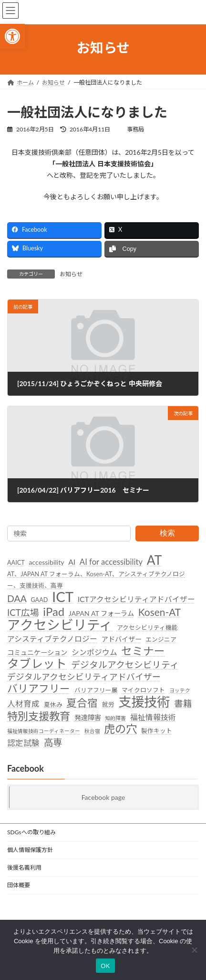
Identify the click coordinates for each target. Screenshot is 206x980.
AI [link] (72, 562)
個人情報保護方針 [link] (30, 850)
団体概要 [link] (19, 885)
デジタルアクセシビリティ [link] (125, 665)
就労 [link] (108, 704)
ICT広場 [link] (23, 613)
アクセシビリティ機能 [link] (147, 627)
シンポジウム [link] (94, 652)
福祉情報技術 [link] (153, 717)
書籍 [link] (183, 703)
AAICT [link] (16, 562)
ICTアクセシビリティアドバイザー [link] (136, 599)
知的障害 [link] (115, 717)
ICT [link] (63, 597)
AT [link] (154, 560)
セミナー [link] (143, 651)
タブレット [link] (37, 664)
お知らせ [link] (71, 274)
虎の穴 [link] (120, 729)
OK (105, 966)
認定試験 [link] (23, 743)
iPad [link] (54, 612)
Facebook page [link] (103, 797)
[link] (12, 36)
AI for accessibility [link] (111, 562)
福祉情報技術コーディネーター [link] (44, 731)
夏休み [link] (53, 704)
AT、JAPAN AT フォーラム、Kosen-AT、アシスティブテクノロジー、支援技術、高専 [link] (96, 580)
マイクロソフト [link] (143, 690)
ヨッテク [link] (180, 690)
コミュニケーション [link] (37, 652)
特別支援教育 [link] (39, 716)
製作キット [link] (157, 731)
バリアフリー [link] (39, 689)
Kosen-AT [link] (160, 612)
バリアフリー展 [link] (96, 690)
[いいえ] (194, 950)
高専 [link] (53, 742)
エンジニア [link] (161, 639)
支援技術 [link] (144, 702)
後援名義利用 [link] (24, 867)
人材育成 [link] (23, 704)
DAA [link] (17, 598)
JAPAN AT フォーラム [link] (101, 613)
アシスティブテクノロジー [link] (52, 639)
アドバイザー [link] (122, 639)
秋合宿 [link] (92, 731)
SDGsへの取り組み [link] (31, 832)
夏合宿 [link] (82, 703)
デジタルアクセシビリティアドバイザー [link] (84, 677)
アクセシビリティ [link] (60, 625)
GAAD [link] (39, 600)
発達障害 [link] (88, 717)
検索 (167, 533)
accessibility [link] (46, 562)
